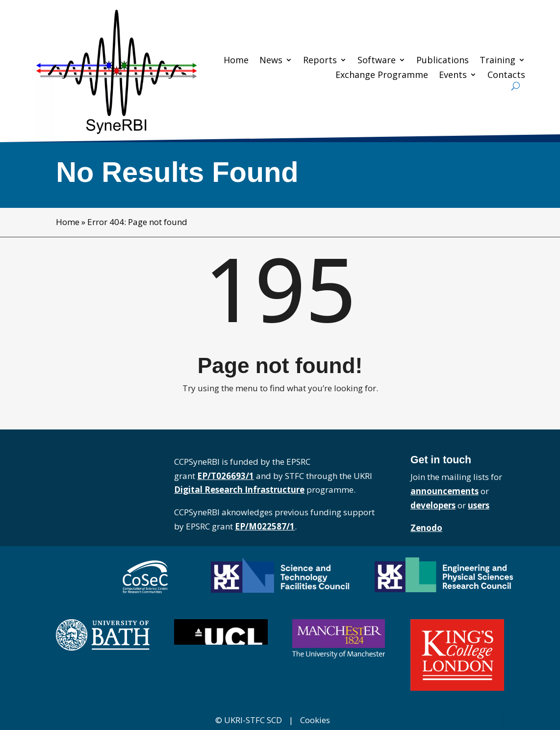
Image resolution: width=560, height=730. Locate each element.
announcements (445, 491)
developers (433, 505)
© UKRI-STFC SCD (249, 720)
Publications (443, 61)
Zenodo (426, 528)
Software (377, 61)
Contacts (506, 76)
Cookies (315, 720)
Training (497, 61)
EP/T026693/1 (226, 476)
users (479, 505)
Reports (320, 61)
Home (236, 61)
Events (453, 76)
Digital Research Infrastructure (239, 490)
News (271, 61)
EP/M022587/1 (265, 526)
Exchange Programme (382, 76)
